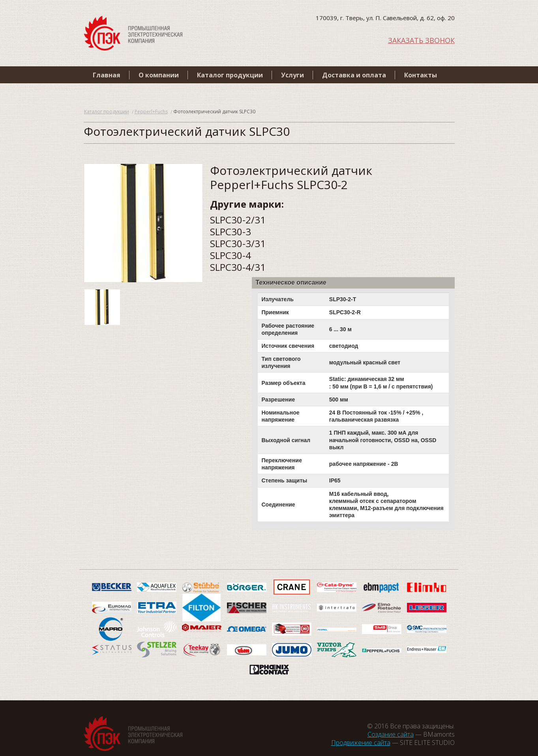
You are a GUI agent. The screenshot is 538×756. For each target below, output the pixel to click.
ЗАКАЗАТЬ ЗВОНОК (421, 40)
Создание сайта (391, 734)
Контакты (421, 75)
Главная (107, 75)
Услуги (292, 75)
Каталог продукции (230, 75)
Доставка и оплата (354, 75)
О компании (159, 75)
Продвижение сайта (361, 743)
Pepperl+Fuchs (151, 112)
